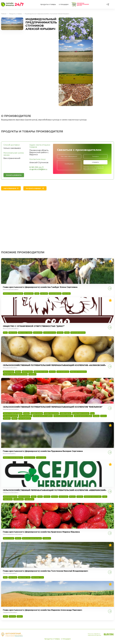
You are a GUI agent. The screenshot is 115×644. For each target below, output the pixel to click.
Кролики (60, 333)
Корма (67, 333)
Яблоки (18, 372)
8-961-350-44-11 (36, 167)
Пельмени (7, 418)
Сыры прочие (29, 499)
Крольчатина (38, 333)
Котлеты (103, 416)
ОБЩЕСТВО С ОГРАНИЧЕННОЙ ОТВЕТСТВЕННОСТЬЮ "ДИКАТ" (34, 326)
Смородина (47, 538)
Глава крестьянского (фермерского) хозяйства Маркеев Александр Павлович (43, 610)
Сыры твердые (19, 499)
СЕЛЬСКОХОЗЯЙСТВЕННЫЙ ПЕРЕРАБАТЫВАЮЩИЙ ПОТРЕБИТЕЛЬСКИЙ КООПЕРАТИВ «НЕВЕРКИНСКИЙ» (55, 490)
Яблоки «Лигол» (27, 372)
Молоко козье (29, 294)
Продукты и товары (15, 14)
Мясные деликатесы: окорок (83, 416)
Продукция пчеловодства (78, 372)
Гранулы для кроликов (78, 333)
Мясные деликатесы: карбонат (43, 416)
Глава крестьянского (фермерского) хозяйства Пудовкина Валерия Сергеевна (43, 451)
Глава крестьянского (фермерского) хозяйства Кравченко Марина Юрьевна (41, 532)
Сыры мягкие (8, 499)
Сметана (80, 497)
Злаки (6, 616)
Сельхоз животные (55, 294)
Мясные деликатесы (25, 416)
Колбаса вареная (66, 413)
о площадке (64, 4)
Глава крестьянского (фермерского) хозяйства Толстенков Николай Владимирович (45, 571)
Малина (18, 538)
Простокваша (64, 497)
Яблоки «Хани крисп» (41, 372)
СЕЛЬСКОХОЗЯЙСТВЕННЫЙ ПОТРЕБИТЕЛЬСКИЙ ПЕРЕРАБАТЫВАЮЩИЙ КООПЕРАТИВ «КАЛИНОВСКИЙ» (54, 365)
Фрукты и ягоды (9, 372)
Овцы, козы (66, 294)
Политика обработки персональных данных (94, 635)
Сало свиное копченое (11, 416)
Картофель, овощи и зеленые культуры (15, 374)
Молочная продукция (10, 497)
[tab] (11, 188)
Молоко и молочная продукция (13, 294)
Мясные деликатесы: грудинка (63, 416)
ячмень (20, 616)
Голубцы (96, 416)
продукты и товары (48, 4)
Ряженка (47, 497)
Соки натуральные (63, 372)
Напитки (52, 372)
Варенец (55, 497)
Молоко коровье (30, 458)
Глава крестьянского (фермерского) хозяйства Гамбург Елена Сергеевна (40, 287)
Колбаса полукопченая (51, 413)
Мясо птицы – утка (38, 577)
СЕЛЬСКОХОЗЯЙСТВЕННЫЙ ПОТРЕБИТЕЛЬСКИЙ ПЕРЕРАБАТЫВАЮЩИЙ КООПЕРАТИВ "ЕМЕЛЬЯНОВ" (53, 407)
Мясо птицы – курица (25, 333)
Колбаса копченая (37, 413)
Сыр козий (44, 294)
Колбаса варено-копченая (81, 413)
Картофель (32, 374)
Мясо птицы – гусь (24, 577)
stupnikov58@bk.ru (38, 169)
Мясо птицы (13, 333)
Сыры (37, 294)
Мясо (5, 333)
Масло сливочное (24, 497)
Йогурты (72, 497)
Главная (4, 14)
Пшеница (12, 616)
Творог (34, 497)
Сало (92, 413)
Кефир (40, 497)
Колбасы (26, 413)
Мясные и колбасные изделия (13, 413)
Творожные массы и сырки (93, 497)
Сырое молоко (41, 458)
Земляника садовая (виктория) (32, 538)
